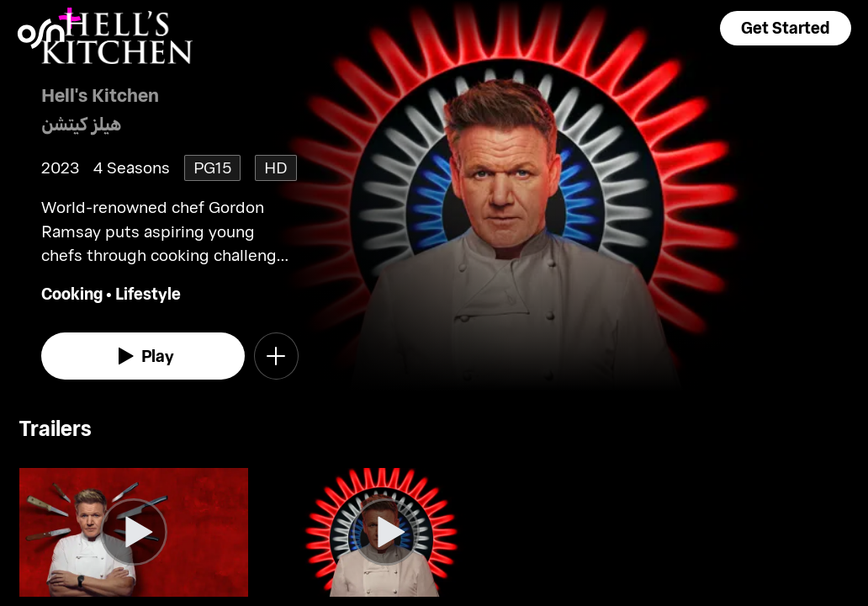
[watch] (143, 356)
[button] (786, 28)
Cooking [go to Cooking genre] (72, 293)
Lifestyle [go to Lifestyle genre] (148, 293)
